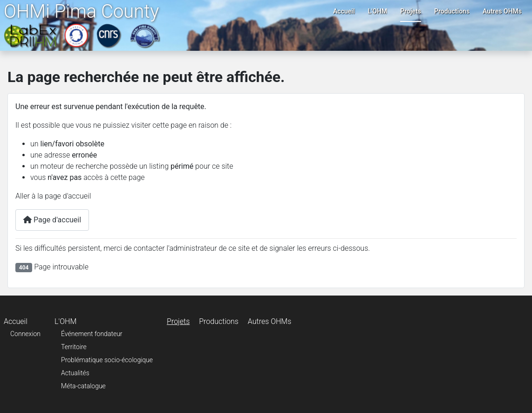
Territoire (74, 347)
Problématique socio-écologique (107, 360)
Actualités (75, 373)
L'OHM (378, 11)
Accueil (344, 11)
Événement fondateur (92, 334)
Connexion (25, 334)
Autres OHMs (502, 11)
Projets (411, 11)
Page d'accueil (52, 220)
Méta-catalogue (83, 386)
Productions (452, 11)
